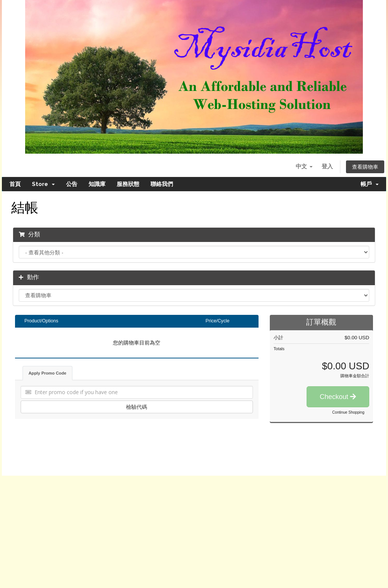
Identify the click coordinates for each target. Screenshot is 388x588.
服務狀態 (128, 184)
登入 (327, 166)
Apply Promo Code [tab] (47, 373)
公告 (72, 184)
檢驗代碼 (137, 407)
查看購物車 (365, 167)
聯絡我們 (162, 184)
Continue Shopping (348, 412)
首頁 (15, 184)
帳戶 (370, 184)
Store (43, 184)
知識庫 (97, 184)
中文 (304, 166)
